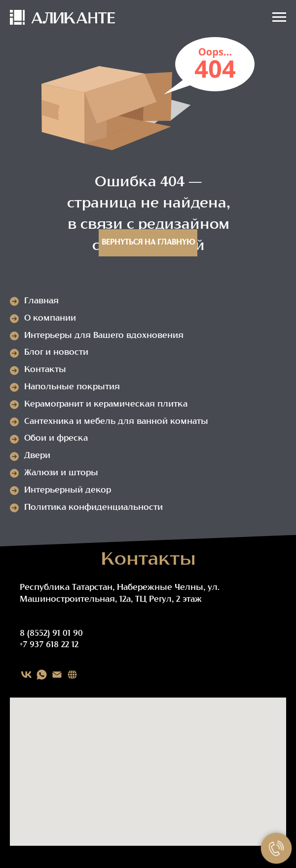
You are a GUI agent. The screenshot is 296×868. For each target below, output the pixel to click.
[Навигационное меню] (279, 17)
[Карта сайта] (72, 675)
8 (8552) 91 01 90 (51, 634)
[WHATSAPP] (42, 675)
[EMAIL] (57, 675)
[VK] (26, 675)
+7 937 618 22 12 (49, 645)
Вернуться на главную (148, 243)
